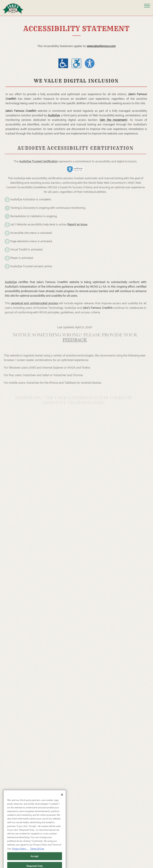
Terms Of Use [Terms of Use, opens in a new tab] (37, 853)
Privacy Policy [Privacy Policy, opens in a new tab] (21, 853)
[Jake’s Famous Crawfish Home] (16, 8)
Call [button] (77, 863)
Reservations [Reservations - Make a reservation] (76, 854)
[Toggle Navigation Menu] (147, 6)
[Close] (62, 800)
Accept (35, 861)
